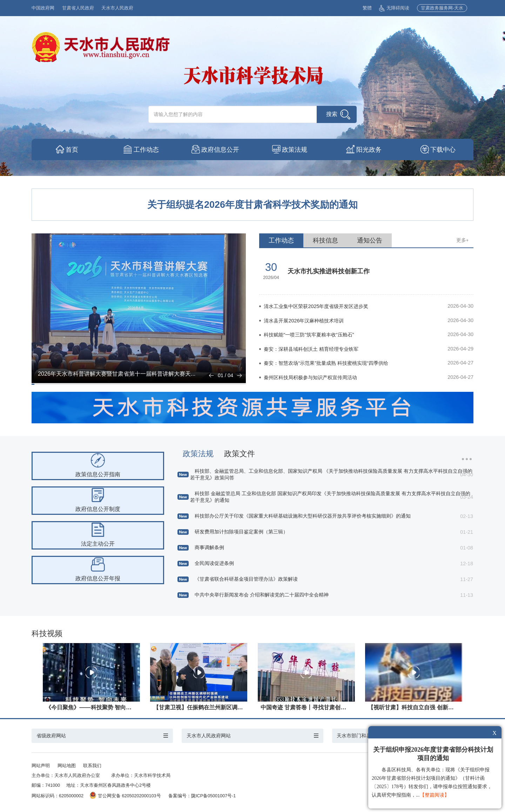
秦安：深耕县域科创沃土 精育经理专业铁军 (311, 349)
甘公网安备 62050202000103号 (125, 796)
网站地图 (67, 766)
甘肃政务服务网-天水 (442, 8)
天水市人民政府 (117, 8)
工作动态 (147, 150)
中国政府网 (43, 8)
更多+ (463, 240)
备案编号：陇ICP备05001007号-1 (202, 796)
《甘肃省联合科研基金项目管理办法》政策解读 (246, 579)
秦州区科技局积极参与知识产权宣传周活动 (310, 377)
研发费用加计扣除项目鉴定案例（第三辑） (241, 532)
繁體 (367, 8)
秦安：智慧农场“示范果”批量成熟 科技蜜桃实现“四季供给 (326, 363)
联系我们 (92, 766)
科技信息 (325, 240)
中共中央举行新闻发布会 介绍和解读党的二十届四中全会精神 (262, 595)
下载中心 (444, 150)
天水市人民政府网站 (209, 736)
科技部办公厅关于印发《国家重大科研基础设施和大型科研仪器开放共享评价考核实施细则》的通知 (303, 516)
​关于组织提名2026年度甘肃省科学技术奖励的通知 (252, 205)
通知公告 (370, 240)
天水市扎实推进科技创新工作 (329, 271)
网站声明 (41, 766)
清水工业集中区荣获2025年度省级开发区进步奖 (316, 306)
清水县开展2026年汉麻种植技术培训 (304, 321)
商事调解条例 (209, 547)
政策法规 (295, 150)
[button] (211, 376)
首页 (73, 150)
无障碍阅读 (394, 8)
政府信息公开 (221, 150)
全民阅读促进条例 (214, 563)
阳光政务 (370, 150)
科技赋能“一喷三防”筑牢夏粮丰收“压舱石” (309, 335)
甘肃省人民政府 (78, 8)
